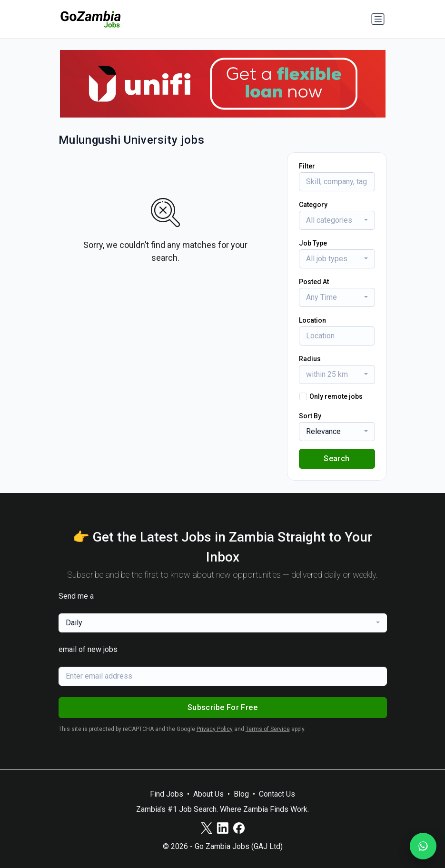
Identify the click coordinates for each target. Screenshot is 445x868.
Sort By (310, 416)
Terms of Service (268, 729)
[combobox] (337, 220)
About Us (208, 794)
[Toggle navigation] (378, 19)
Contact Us (277, 794)
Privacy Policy (215, 729)
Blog (241, 794)
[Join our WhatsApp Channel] (423, 846)
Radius (310, 359)
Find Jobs (167, 794)
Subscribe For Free (222, 707)
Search (336, 459)
